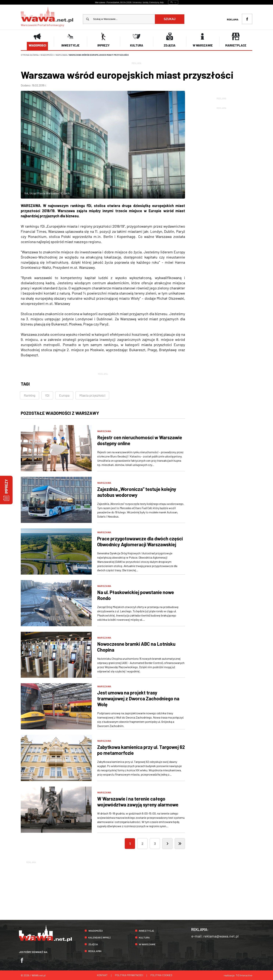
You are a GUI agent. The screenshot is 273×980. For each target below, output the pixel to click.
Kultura (144, 937)
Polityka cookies (161, 975)
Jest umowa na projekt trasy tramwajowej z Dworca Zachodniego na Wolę (138, 698)
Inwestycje (147, 930)
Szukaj (170, 19)
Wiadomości (96, 930)
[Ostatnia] (180, 843)
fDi (47, 395)
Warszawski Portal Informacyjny (47, 17)
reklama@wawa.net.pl (221, 936)
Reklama (233, 19)
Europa (64, 395)
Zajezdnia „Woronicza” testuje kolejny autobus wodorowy (137, 492)
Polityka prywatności (129, 975)
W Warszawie (147, 944)
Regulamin (95, 951)
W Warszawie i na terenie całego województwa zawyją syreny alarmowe (138, 801)
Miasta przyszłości (92, 395)
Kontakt (102, 975)
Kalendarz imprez (100, 937)
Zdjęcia (93, 944)
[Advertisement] (136, 890)
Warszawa (104, 431)
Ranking (30, 395)
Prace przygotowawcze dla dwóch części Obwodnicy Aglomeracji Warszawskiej (140, 541)
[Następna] (167, 843)
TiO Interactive (244, 975)
